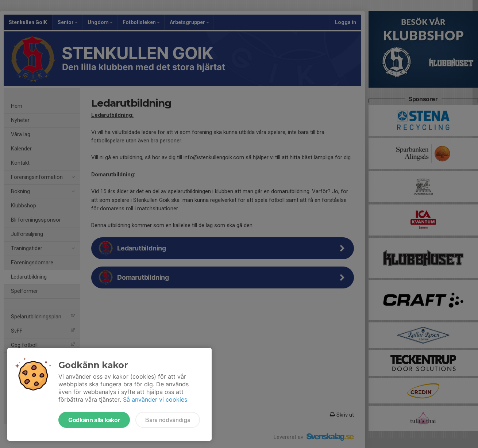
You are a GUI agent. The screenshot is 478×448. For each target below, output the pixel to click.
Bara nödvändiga (168, 420)
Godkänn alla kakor (94, 420)
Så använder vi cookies (155, 399)
